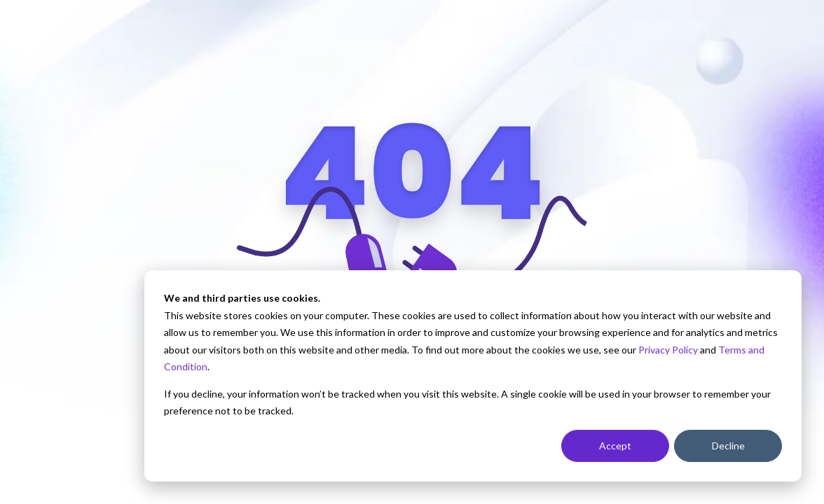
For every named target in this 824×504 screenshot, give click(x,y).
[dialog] (473, 376)
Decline (728, 446)
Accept (615, 446)
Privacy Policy (668, 350)
